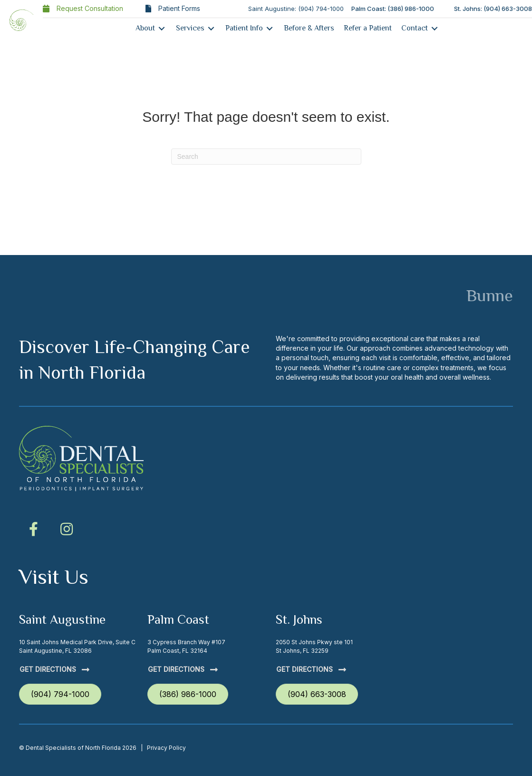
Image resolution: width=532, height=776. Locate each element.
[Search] (266, 157)
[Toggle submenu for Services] (211, 28)
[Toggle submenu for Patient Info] (270, 28)
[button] (33, 529)
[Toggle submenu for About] (162, 28)
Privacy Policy (166, 748)
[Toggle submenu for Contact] (435, 28)
